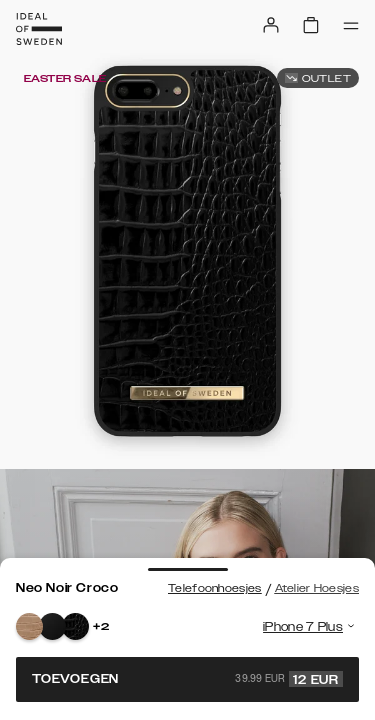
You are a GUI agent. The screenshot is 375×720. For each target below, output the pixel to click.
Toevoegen (187, 679)
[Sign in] (271, 25)
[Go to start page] (39, 29)
